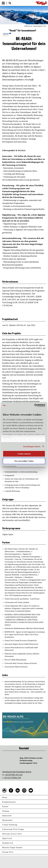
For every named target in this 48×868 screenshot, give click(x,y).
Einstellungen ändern (32, 446)
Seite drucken (4, 790)
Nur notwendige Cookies (24, 461)
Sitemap (6, 811)
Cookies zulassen (24, 454)
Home (5, 797)
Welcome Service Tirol (12, 834)
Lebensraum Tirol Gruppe (13, 829)
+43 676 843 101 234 (13, 775)
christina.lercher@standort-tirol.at (17, 772)
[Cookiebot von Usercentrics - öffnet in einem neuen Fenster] (35, 405)
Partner (5, 806)
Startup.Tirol (8, 852)
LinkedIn (18, 790)
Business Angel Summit (12, 847)
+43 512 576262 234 (12, 778)
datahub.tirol (8, 843)
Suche (10, 3)
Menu (3, 3)
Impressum (7, 816)
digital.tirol (7, 838)
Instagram (24, 790)
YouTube (31, 790)
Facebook (11, 790)
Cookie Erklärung (10, 825)
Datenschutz (7, 820)
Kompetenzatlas (9, 802)
